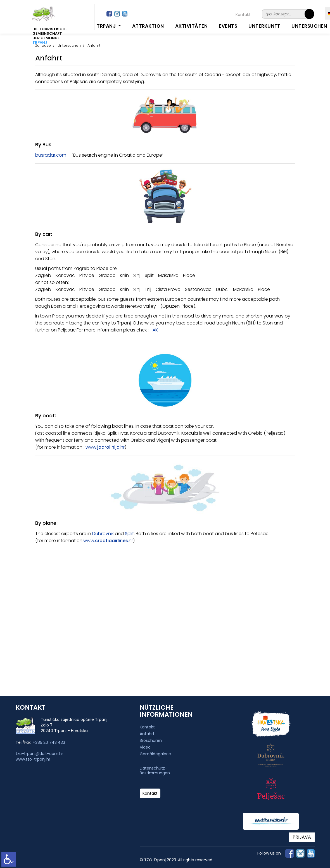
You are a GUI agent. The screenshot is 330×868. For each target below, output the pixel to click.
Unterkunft (264, 26)
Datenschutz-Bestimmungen (155, 771)
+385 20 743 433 (49, 742)
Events (228, 26)
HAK (154, 330)
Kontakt (243, 15)
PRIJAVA (302, 837)
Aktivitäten (192, 26)
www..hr (105, 447)
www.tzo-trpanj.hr (33, 759)
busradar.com (51, 155)
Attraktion (148, 26)
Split (129, 534)
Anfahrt (147, 734)
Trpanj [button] (107, 26)
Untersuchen (309, 26)
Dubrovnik (103, 534)
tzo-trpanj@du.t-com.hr (39, 754)
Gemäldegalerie (155, 754)
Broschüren (151, 740)
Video (145, 747)
